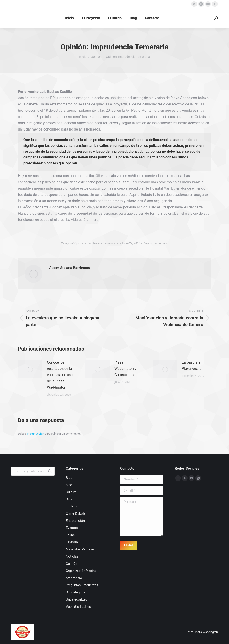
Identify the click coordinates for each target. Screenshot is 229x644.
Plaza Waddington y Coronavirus (125, 369)
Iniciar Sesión (36, 434)
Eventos (72, 528)
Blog (69, 478)
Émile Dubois (76, 513)
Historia (72, 542)
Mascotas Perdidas (80, 549)
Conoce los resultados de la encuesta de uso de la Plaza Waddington (60, 375)
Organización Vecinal (82, 571)
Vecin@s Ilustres (78, 607)
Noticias (72, 556)
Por (102, 243)
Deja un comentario (156, 243)
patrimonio (74, 578)
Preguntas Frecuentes (82, 585)
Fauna (70, 535)
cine (69, 485)
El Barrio (72, 506)
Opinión (79, 243)
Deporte (72, 499)
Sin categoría (76, 592)
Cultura (71, 492)
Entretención (75, 521)
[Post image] (30, 369)
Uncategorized (76, 599)
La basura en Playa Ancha (192, 365)
